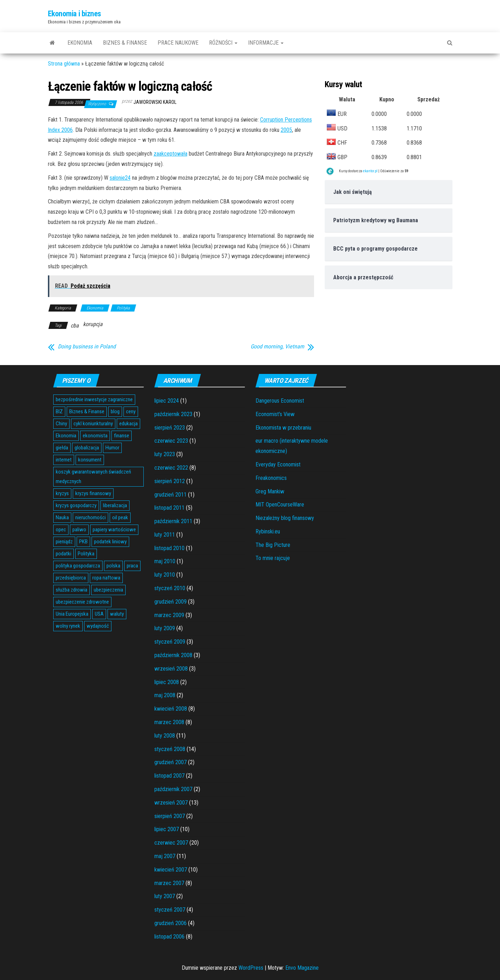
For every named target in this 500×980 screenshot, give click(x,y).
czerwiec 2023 (171, 441)
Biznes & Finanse (125, 43)
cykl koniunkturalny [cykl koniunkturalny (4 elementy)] (93, 424)
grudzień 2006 (171, 923)
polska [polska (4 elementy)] (113, 566)
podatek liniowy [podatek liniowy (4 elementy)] (110, 542)
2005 (286, 130)
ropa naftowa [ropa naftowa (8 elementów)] (106, 578)
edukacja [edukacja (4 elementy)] (128, 424)
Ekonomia (80, 43)
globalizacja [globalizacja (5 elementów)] (87, 448)
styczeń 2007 (170, 910)
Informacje (266, 43)
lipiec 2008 (167, 682)
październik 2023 (173, 414)
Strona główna (64, 64)
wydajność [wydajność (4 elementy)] (98, 626)
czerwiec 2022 (171, 468)
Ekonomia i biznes (75, 14)
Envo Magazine (302, 968)
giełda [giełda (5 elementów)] (62, 448)
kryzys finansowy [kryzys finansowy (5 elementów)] (93, 493)
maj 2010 (165, 561)
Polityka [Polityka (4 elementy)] (86, 554)
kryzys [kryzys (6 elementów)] (62, 493)
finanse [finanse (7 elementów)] (122, 436)
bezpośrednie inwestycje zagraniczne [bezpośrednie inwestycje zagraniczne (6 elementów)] (94, 399)
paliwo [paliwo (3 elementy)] (79, 530)
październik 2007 (173, 789)
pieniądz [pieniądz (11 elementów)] (64, 542)
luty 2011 (165, 535)
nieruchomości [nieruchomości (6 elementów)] (90, 517)
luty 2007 (165, 896)
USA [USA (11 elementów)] (99, 614)
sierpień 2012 (170, 481)
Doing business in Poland (87, 347)
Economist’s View (275, 414)
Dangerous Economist (280, 401)
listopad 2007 (169, 776)
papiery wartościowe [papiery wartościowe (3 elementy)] (114, 530)
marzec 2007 (169, 883)
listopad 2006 (169, 937)
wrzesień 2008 (171, 669)
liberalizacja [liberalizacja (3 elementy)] (115, 505)
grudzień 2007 (171, 762)
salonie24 (120, 178)
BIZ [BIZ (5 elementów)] (59, 411)
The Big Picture (273, 545)
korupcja (93, 324)
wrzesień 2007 (171, 803)
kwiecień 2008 (171, 709)
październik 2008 (173, 655)
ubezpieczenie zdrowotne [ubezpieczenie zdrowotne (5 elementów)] (82, 602)
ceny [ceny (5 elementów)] (131, 411)
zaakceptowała (171, 154)
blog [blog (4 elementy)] (115, 411)
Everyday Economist (278, 464)
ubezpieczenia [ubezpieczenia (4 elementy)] (108, 590)
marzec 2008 (169, 722)
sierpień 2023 (170, 428)
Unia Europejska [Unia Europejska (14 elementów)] (72, 614)
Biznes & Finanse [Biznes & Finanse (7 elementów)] (87, 411)
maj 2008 (165, 695)
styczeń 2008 (170, 749)
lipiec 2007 (167, 829)
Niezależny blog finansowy (285, 518)
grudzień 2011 (171, 495)
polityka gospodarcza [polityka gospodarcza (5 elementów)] (78, 566)
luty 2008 (165, 736)
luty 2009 (165, 628)
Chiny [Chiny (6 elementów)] (61, 424)
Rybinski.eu (268, 531)
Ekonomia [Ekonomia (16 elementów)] (66, 436)
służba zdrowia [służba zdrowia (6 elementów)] (72, 590)
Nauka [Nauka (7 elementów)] (62, 517)
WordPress (251, 968)
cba (75, 326)
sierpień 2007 (170, 816)
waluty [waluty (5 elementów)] (117, 614)
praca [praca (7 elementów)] (132, 566)
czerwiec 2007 (171, 843)
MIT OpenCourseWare (280, 505)
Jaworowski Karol (155, 102)
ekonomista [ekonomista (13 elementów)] (95, 436)
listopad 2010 (169, 548)
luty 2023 (165, 454)
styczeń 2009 (170, 642)
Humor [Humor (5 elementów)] (112, 448)
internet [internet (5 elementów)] (64, 460)
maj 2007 (165, 856)
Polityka (123, 308)
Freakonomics (271, 478)
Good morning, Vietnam (277, 347)
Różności (223, 43)
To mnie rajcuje (273, 558)
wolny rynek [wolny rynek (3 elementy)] (68, 626)
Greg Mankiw (270, 491)
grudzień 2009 (171, 602)
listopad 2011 (169, 508)
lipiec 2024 (167, 401)
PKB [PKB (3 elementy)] (83, 542)
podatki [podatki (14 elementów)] (64, 554)
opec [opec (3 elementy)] (61, 530)
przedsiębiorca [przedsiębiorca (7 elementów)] (71, 578)
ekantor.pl (370, 171)
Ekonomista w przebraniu (283, 428)
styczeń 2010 (170, 588)
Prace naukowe (178, 43)
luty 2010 (165, 575)
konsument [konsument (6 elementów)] (90, 460)
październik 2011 (173, 521)
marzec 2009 (169, 615)
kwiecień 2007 (171, 870)
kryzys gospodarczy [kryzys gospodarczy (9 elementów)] (76, 505)
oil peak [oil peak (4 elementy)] (120, 517)
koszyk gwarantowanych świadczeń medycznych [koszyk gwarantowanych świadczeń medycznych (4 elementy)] (93, 477)
